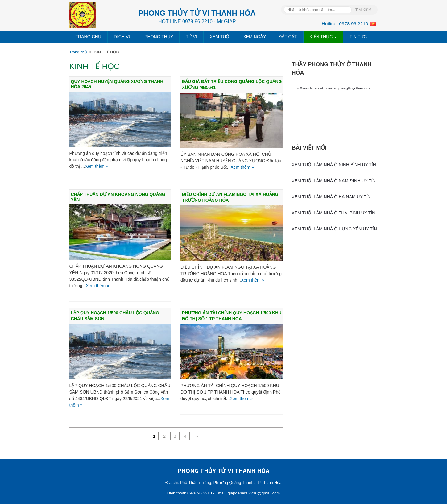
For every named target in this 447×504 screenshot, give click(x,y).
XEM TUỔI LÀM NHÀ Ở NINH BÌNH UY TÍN (334, 165)
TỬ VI (191, 37)
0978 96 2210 (354, 24)
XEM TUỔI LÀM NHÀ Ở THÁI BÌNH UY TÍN (334, 213)
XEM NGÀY (255, 37)
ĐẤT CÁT (288, 37)
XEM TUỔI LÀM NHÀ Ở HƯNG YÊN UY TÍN (334, 229)
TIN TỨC (358, 37)
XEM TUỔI (220, 37)
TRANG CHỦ (88, 37)
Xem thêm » (96, 166)
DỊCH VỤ (123, 37)
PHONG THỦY (159, 37)
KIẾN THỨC (323, 37)
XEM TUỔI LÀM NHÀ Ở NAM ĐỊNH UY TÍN (334, 181)
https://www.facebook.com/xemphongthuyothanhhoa (331, 88)
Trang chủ (78, 52)
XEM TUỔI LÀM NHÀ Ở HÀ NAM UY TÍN (331, 197)
